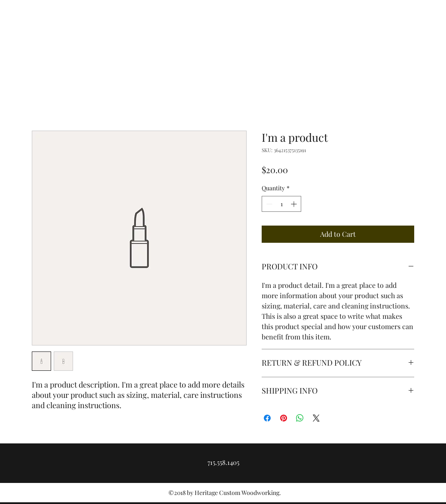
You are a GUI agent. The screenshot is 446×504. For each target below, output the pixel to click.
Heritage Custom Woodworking (89, 46)
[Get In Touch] (399, 48)
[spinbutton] (281, 204)
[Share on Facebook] (267, 418)
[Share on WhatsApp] (300, 418)
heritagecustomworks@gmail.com (67, 22)
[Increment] (295, 204)
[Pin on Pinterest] (284, 418)
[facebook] (422, 21)
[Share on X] (316, 418)
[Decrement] (268, 204)
